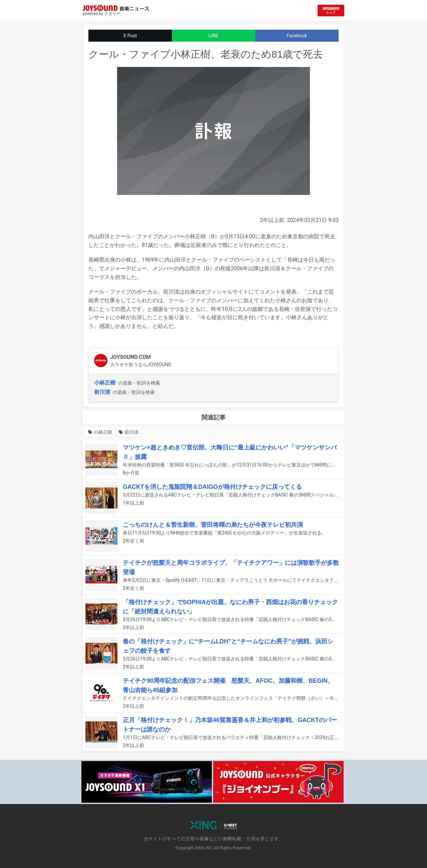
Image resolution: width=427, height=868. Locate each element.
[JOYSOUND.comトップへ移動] (331, 10)
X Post (130, 36)
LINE (213, 36)
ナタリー (112, 14)
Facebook (297, 36)
